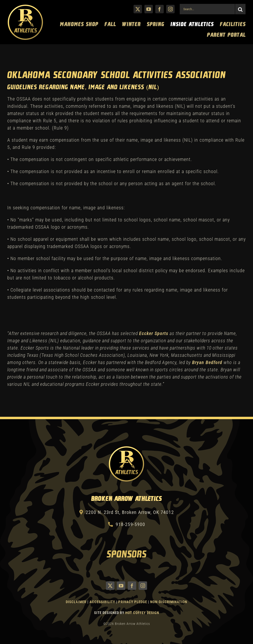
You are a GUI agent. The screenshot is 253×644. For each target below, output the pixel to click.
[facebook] (160, 9)
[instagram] (170, 9)
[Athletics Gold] (25, 7)
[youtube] (149, 9)
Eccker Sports (154, 333)
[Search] (240, 9)
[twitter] (138, 9)
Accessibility (103, 602)
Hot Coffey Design (142, 613)
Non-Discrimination (169, 602)
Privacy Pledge (133, 602)
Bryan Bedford (207, 362)
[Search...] (207, 9)
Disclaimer (76, 602)
